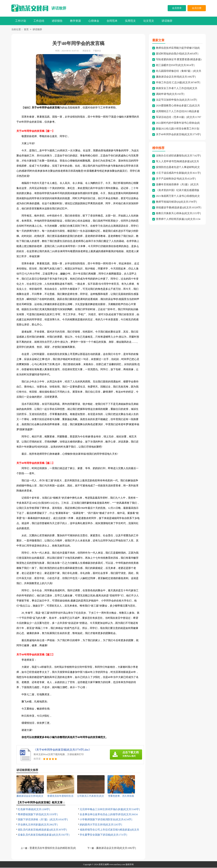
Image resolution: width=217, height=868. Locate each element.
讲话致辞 (59, 8)
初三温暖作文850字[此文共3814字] (175, 65)
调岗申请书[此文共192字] (170, 94)
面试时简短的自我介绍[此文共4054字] (177, 54)
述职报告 (57, 21)
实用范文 (130, 21)
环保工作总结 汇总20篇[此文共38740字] (178, 83)
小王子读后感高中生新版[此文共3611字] (178, 173)
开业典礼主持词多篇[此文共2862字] (38, 825)
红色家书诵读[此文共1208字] (34, 810)
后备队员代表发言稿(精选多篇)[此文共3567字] (44, 835)
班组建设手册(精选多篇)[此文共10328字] (179, 208)
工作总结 (39, 21)
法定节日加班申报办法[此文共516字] (177, 100)
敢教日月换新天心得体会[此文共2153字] (178, 214)
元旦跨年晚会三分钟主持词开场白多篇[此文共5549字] (110, 810)
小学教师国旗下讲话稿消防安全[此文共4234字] (106, 820)
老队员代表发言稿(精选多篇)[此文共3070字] (42, 830)
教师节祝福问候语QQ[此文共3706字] (176, 202)
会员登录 (177, 8)
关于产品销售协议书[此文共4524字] (176, 179)
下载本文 (97, 51)
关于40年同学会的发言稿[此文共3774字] (178, 135)
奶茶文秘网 (104, 865)
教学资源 (75, 21)
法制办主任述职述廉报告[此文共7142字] (178, 156)
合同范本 (112, 21)
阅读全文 (87, 51)
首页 (26, 30)
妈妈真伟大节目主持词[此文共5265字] (101, 825)
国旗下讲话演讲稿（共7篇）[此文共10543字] (43, 820)
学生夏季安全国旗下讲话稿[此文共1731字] (103, 835)
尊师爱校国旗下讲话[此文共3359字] (38, 815)
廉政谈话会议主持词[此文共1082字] (116, 848)
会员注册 (197, 8)
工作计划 (21, 21)
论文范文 (149, 21)
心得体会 (94, 21)
